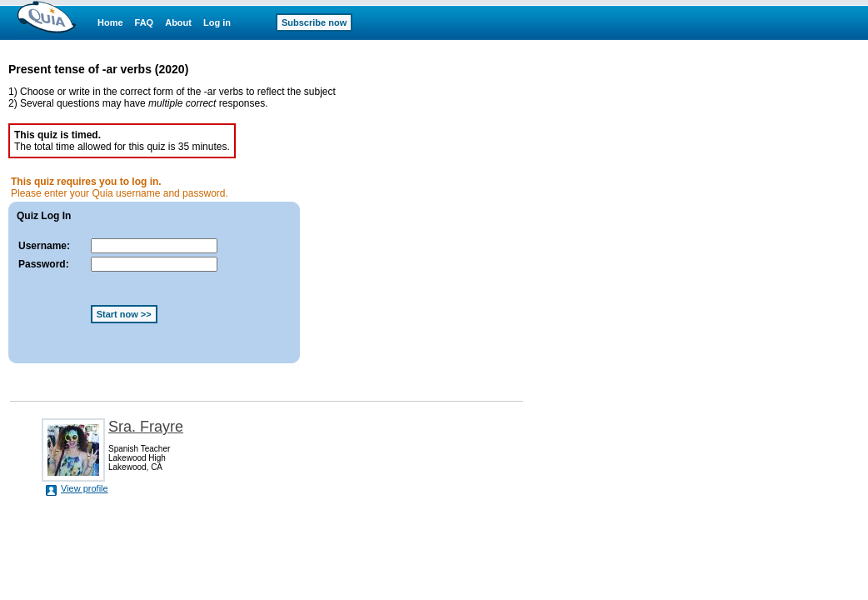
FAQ (145, 22)
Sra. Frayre (146, 427)
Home (110, 22)
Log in (217, 22)
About (178, 22)
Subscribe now (314, 22)
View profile (85, 488)
